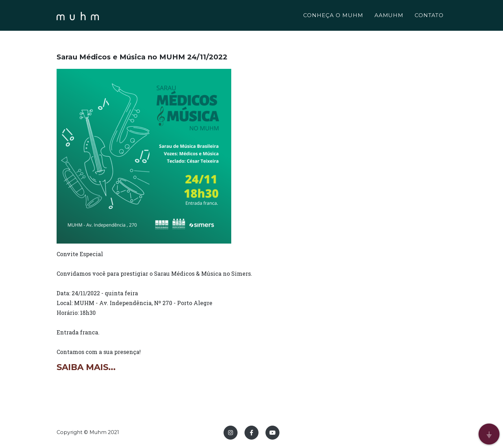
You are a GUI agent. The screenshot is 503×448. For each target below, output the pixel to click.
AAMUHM (389, 16)
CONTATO (429, 16)
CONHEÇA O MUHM (333, 16)
